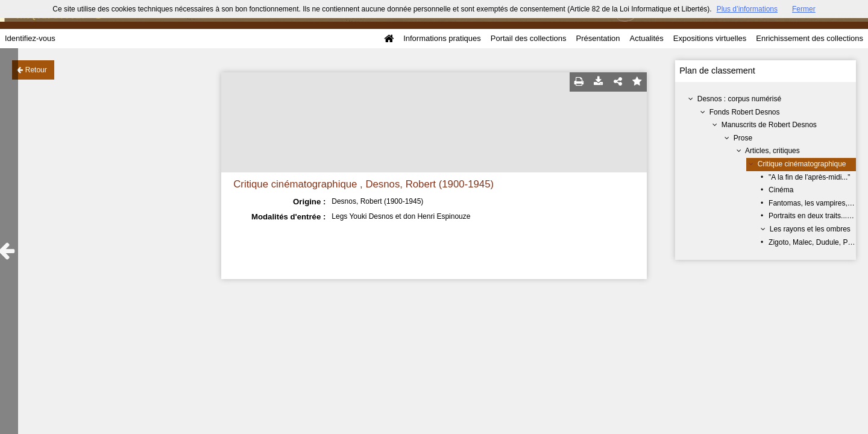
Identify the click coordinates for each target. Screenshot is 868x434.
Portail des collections (529, 38)
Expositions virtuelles (710, 38)
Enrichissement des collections (810, 38)
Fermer (804, 9)
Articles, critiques (772, 151)
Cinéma (781, 190)
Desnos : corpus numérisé (739, 99)
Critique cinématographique (802, 164)
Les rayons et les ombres (810, 229)
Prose (743, 138)
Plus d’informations (747, 9)
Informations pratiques (442, 38)
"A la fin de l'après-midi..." (810, 177)
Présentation (598, 38)
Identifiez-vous (30, 38)
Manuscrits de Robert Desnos (769, 125)
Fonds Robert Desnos (745, 112)
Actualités (646, 38)
